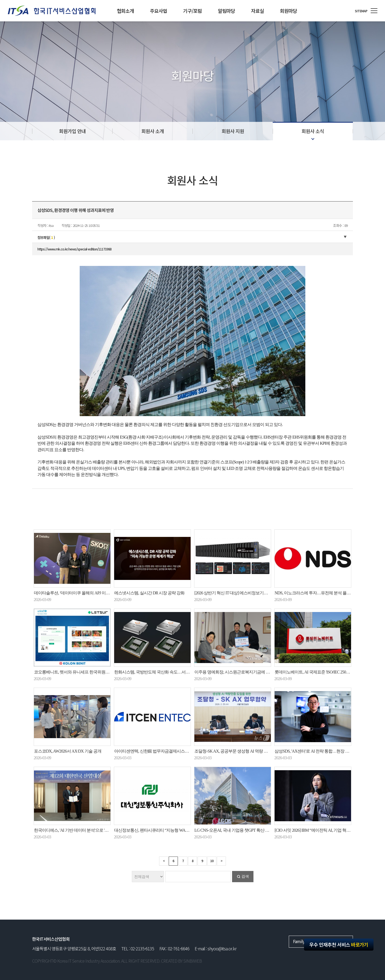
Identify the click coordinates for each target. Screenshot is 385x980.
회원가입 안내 (72, 131)
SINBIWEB (193, 961)
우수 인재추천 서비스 (339, 944)
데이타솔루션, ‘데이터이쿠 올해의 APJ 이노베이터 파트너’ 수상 (89, 593)
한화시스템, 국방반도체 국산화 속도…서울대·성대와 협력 (165, 672)
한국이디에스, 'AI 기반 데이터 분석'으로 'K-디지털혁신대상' (85, 830)
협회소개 (125, 11)
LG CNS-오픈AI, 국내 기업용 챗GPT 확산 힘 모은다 (238, 830)
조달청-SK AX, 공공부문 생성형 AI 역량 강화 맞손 (237, 751)
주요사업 (159, 11)
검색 (245, 876)
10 (212, 861)
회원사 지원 (233, 131)
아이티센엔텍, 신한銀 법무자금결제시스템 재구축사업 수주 (166, 751)
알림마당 (226, 11)
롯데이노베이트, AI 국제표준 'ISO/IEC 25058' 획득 (317, 672)
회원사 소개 (153, 131)
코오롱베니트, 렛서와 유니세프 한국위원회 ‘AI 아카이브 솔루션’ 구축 (94, 672)
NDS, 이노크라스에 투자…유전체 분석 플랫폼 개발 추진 (323, 593)
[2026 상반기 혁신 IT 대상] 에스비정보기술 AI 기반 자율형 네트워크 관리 (257, 593)
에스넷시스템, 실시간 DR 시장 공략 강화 (149, 593)
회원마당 (288, 11)
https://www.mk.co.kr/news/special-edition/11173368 (74, 249)
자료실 (257, 11)
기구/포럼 (192, 11)
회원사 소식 (313, 131)
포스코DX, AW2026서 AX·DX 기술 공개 (68, 751)
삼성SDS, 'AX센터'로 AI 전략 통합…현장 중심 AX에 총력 (324, 751)
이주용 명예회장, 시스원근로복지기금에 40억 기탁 (238, 672)
